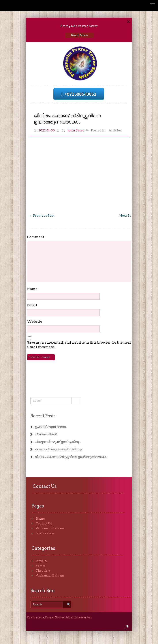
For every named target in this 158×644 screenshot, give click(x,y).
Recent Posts (43, 416)
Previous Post (42, 215)
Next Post (129, 215)
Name (32, 289)
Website (35, 322)
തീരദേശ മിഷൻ (46, 434)
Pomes (41, 566)
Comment (36, 237)
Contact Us (44, 523)
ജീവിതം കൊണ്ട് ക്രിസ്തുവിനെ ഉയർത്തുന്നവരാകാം (71, 457)
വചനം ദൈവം (45, 533)
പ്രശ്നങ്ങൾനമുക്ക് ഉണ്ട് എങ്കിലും (57, 442)
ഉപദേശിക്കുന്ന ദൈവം (51, 427)
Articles (115, 130)
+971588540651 (79, 94)
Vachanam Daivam (50, 528)
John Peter (76, 130)
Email (32, 305)
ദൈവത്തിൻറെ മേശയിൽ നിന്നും (58, 449)
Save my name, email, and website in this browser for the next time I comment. (79, 345)
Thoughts (43, 571)
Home (40, 519)
